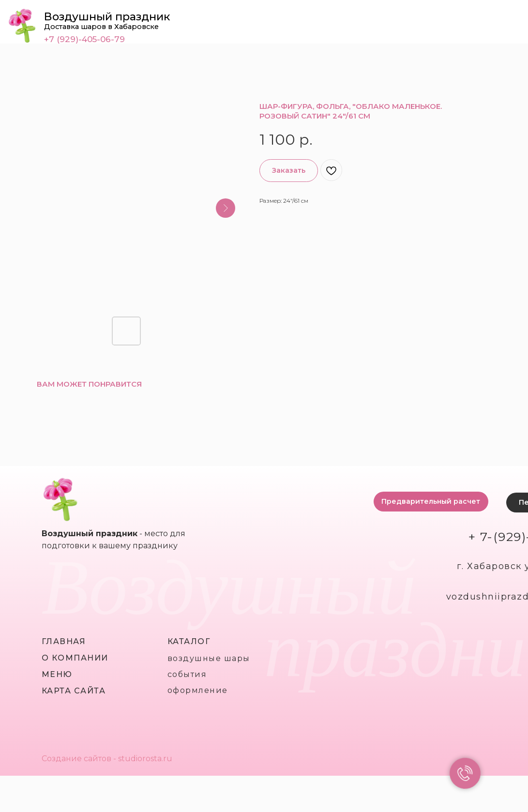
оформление (198, 690)
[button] (431, 502)
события (187, 674)
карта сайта (74, 691)
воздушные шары (209, 658)
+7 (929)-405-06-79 (84, 39)
